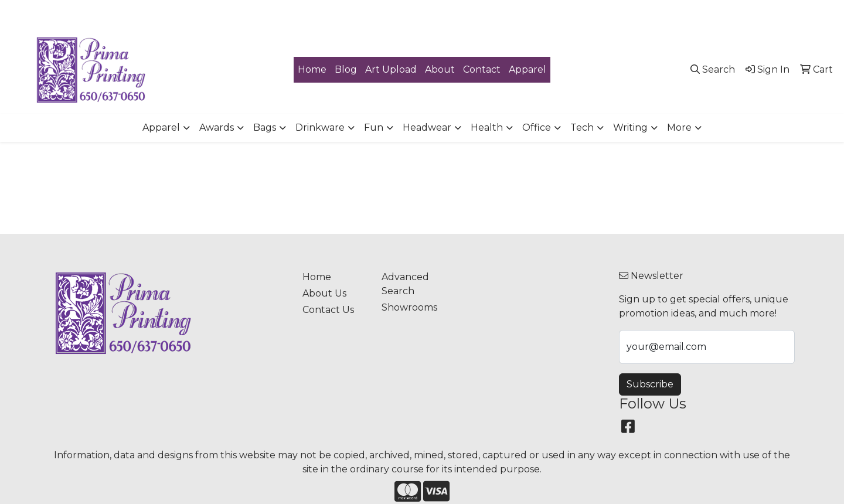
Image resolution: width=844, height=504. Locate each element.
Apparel (527, 69)
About (440, 69)
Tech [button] (582, 127)
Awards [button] (217, 127)
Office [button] (537, 127)
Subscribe (650, 384)
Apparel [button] (161, 127)
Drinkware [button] (320, 127)
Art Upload (391, 69)
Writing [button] (630, 127)
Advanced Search (405, 284)
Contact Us (328, 310)
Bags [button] (265, 127)
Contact (482, 69)
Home (312, 69)
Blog (346, 69)
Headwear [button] (427, 127)
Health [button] (487, 127)
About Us (324, 293)
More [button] (679, 127)
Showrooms (409, 307)
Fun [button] (374, 127)
